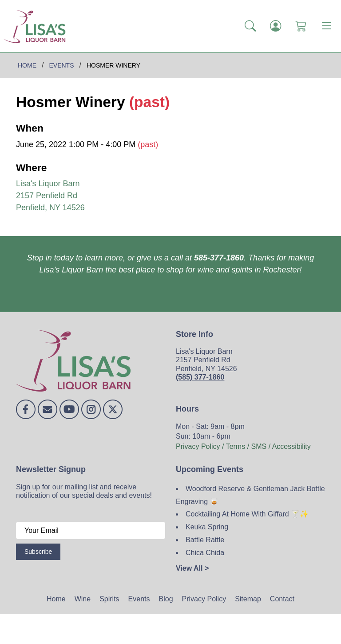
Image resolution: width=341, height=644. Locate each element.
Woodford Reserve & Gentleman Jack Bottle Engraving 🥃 (250, 495)
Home (56, 599)
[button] (250, 26)
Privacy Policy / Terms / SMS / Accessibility (243, 446)
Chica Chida (205, 553)
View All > (192, 568)
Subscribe (38, 552)
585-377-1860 (219, 258)
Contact (282, 599)
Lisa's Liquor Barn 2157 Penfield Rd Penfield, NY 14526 (50, 196)
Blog (166, 599)
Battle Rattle (205, 540)
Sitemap (248, 599)
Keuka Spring (207, 527)
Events (139, 599)
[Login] (276, 26)
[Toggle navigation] (326, 26)
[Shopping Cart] (301, 26)
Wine (83, 599)
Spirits (109, 599)
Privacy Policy (204, 599)
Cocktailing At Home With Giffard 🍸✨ (247, 514)
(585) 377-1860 (200, 377)
